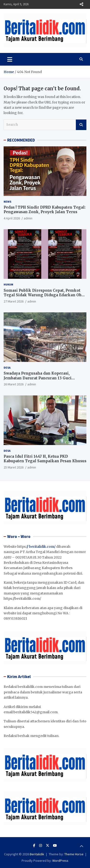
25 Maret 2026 (14, 467)
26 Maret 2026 (14, 384)
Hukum (8, 284)
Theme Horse (74, 854)
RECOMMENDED (21, 140)
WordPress (60, 861)
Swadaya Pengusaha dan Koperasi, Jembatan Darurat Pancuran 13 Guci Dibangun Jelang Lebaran (38, 378)
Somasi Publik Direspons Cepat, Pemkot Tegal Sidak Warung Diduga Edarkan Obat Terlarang (44, 295)
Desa (7, 368)
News (7, 202)
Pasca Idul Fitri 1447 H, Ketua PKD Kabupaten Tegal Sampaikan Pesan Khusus (45, 459)
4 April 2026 (12, 218)
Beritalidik (37, 854)
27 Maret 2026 (14, 301)
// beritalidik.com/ (41, 547)
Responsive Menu (81, 4)
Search (81, 125)
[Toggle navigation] (10, 59)
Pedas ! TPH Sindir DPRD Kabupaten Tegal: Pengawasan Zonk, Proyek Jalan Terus (45, 210)
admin (28, 218)
